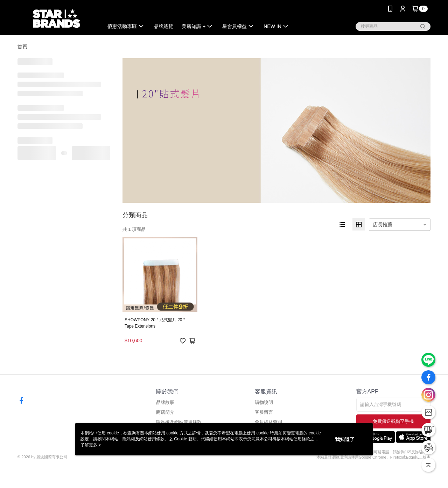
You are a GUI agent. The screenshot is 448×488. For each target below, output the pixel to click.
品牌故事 (165, 402)
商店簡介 (165, 412)
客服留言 (264, 412)
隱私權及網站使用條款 (179, 422)
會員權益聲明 (268, 422)
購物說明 (264, 402)
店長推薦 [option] (383, 225)
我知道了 (345, 439)
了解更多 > (91, 445)
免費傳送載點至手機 (393, 421)
